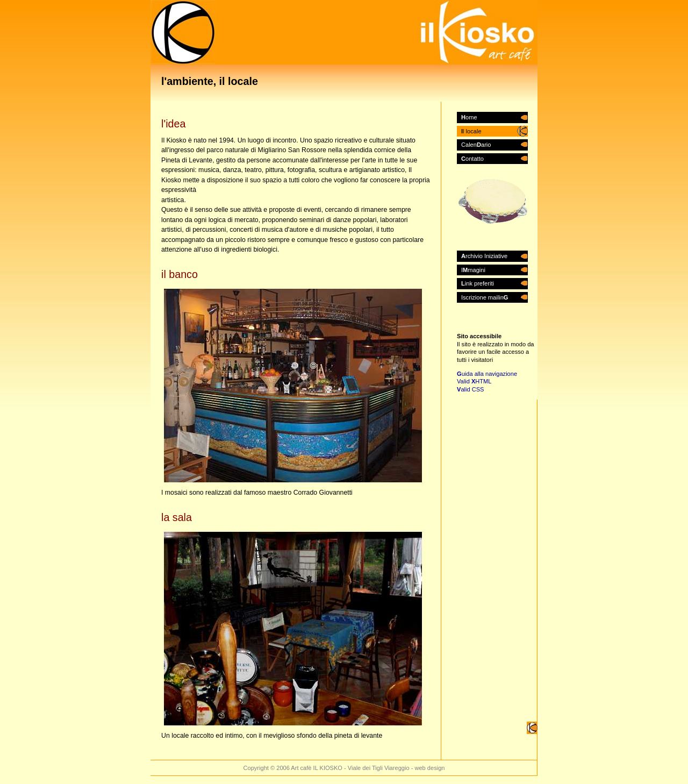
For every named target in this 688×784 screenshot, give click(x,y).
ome (469, 117)
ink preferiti (478, 283)
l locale (471, 131)
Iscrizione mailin (485, 297)
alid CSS (471, 389)
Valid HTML (474, 381)
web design (429, 768)
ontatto (472, 159)
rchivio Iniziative (484, 256)
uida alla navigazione (487, 374)
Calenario (476, 145)
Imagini (473, 270)
